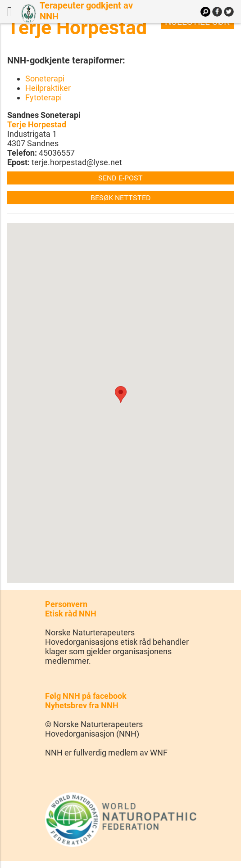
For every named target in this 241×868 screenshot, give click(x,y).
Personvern (66, 604)
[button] (121, 394)
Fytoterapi (43, 97)
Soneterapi (45, 79)
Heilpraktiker (48, 88)
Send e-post (120, 178)
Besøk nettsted (121, 198)
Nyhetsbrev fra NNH (82, 705)
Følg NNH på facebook (86, 696)
